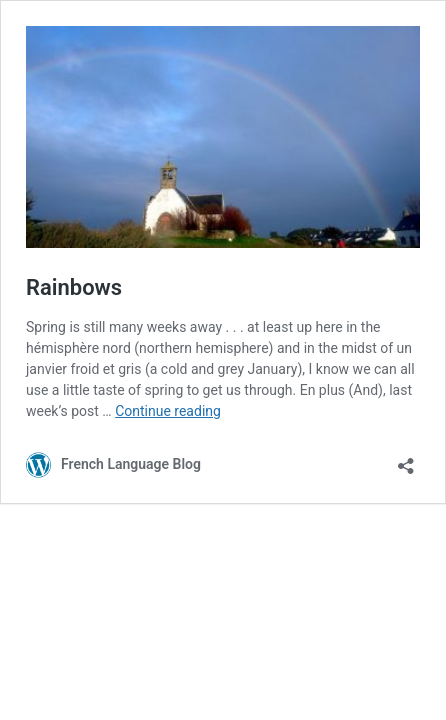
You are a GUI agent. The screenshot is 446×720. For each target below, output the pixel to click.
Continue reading (168, 411)
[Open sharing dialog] (406, 459)
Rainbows (74, 287)
